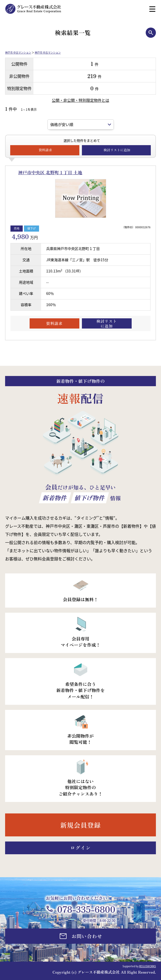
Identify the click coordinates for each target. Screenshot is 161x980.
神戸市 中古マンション (18, 52)
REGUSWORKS (147, 966)
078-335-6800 (86, 909)
